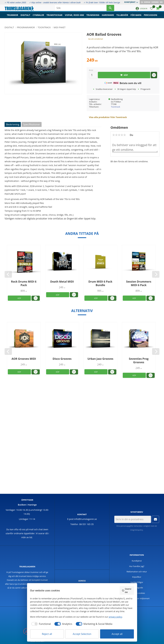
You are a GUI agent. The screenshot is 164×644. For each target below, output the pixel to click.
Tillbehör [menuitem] (122, 18)
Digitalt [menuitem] (25, 18)
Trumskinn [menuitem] (93, 18)
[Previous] (8, 274)
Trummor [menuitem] (13, 18)
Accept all (117, 634)
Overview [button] (127, 590)
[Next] (156, 274)
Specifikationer (32, 124)
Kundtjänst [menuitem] (130, 2)
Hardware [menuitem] (108, 18)
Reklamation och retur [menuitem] (137, 572)
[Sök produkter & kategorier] (81, 9)
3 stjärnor (119, 135)
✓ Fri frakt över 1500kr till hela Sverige (102, 2)
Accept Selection (82, 634)
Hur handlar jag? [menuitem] (137, 566)
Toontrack (116, 107)
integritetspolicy (137, 530)
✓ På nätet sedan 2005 (15, 2)
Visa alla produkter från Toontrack (108, 117)
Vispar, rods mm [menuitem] (75, 18)
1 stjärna (114, 135)
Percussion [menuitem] (150, 18)
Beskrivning (13, 124)
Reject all (47, 634)
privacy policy (115, 617)
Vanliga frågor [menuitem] (137, 582)
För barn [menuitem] (136, 18)
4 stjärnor (122, 135)
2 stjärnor (116, 135)
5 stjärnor (125, 135)
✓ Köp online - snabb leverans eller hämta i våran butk (55, 2)
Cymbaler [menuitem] (38, 18)
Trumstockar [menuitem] (54, 18)
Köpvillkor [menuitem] (137, 577)
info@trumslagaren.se (85, 519)
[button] (152, 10)
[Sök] (110, 9)
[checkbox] (41, 624)
